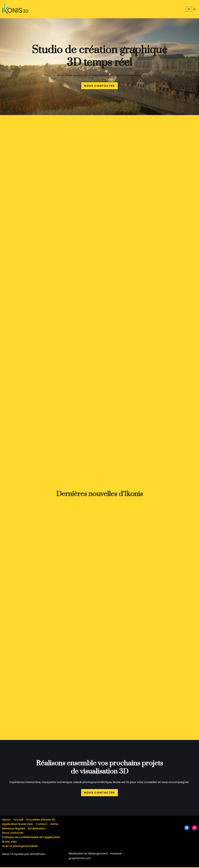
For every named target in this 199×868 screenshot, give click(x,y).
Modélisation (37, 829)
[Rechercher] (195, 9)
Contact (42, 825)
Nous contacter (13, 834)
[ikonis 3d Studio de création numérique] (17, 9)
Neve (6, 855)
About (6, 820)
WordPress (38, 855)
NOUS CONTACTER (99, 86)
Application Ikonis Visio (18, 825)
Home (55, 825)
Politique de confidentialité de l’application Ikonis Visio (32, 840)
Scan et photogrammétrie (20, 847)
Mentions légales (14, 829)
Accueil (18, 820)
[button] (16, 9)
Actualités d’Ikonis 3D (41, 820)
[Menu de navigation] (189, 9)
